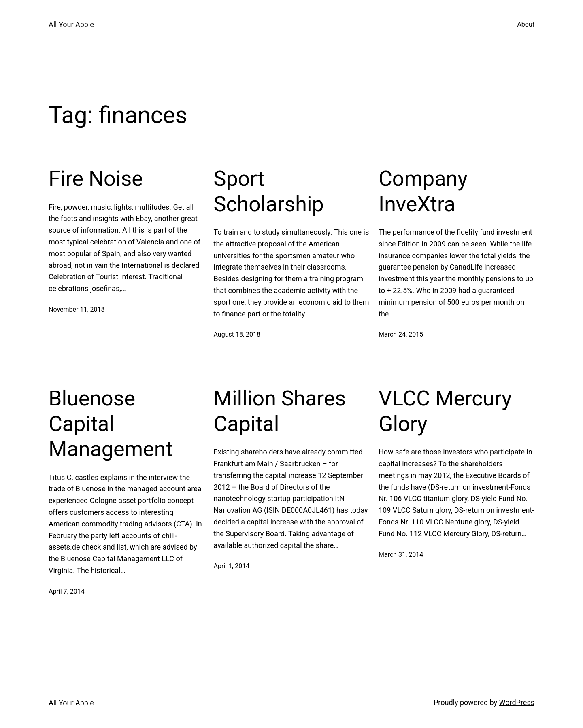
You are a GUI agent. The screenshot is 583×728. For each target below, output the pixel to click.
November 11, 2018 (77, 309)
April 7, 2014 (67, 591)
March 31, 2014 (401, 555)
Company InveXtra (423, 191)
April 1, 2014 (232, 566)
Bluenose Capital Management (111, 424)
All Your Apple (71, 24)
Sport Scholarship (269, 191)
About (526, 24)
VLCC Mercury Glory (445, 411)
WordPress (517, 702)
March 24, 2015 (401, 334)
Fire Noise (96, 179)
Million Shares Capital (280, 411)
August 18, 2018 (237, 334)
